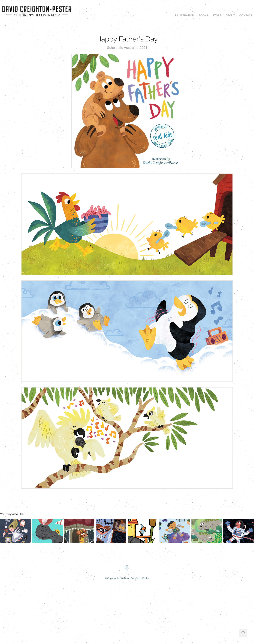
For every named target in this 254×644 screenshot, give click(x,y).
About (230, 15)
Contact (246, 15)
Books (203, 15)
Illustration (185, 15)
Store (217, 15)
